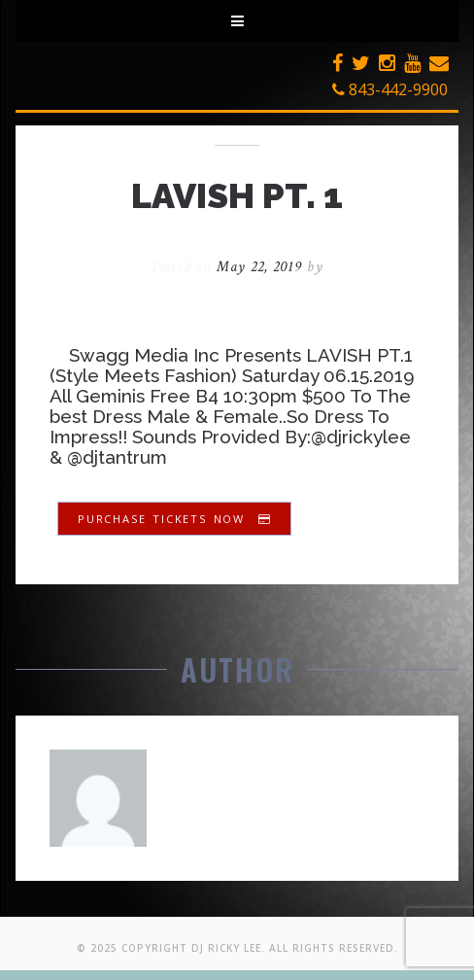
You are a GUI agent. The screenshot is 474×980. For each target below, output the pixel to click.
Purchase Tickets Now (174, 519)
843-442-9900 (390, 89)
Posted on (229, 267)
